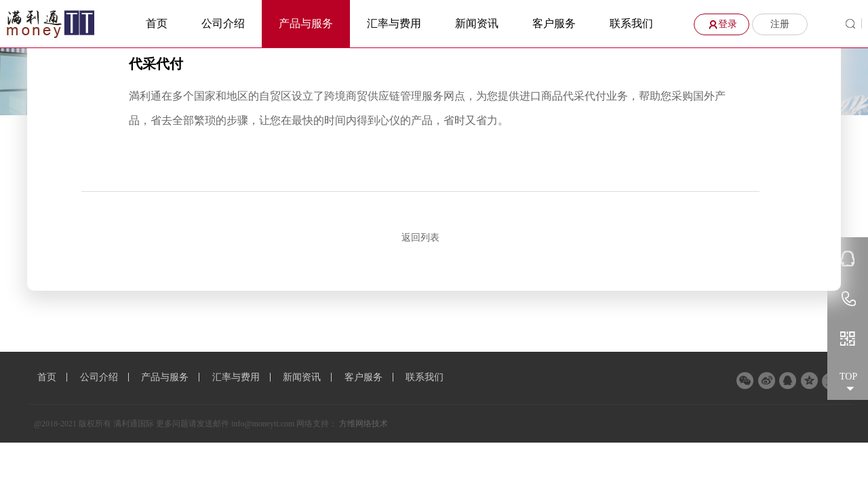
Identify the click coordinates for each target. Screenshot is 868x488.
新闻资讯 (477, 23)
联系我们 (631, 23)
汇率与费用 (394, 23)
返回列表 (420, 238)
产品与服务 (306, 23)
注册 (780, 24)
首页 (157, 23)
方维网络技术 (363, 424)
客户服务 (554, 23)
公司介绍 (223, 23)
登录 (721, 24)
